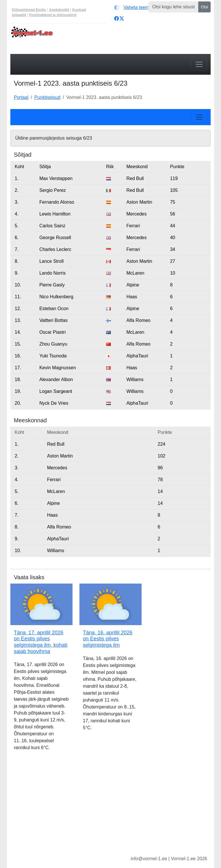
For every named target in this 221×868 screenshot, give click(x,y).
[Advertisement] (110, 808)
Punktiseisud (47, 97)
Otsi (204, 7)
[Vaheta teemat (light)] (135, 8)
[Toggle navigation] (199, 64)
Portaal (21, 97)
